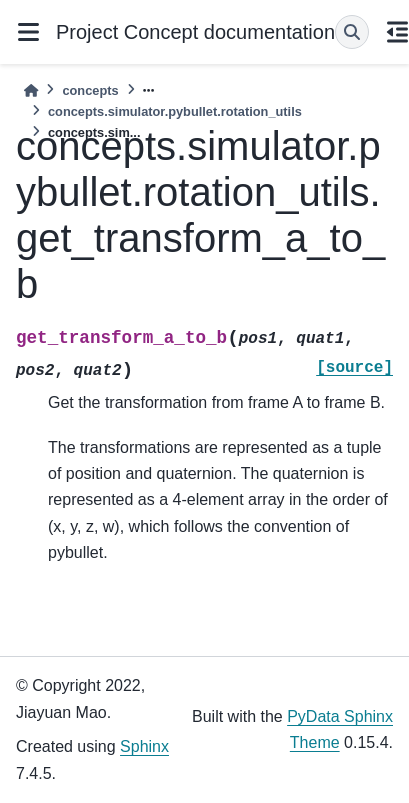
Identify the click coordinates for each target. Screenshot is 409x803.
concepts (90, 90)
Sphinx (144, 746)
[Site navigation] (28, 32)
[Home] (31, 90)
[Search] (352, 32)
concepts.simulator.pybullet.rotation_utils (175, 111)
